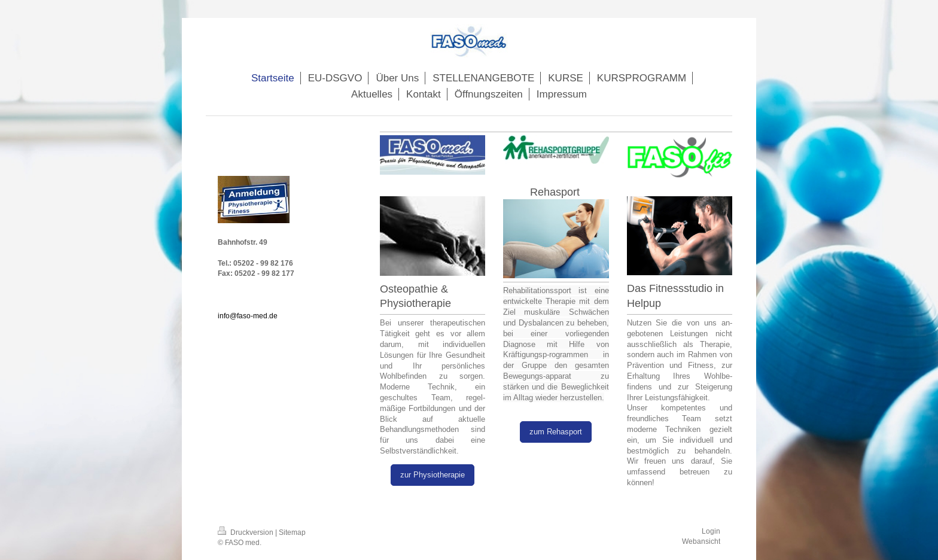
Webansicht (701, 541)
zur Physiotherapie (433, 474)
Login (711, 531)
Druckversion (246, 532)
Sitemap (292, 532)
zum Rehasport (556, 431)
